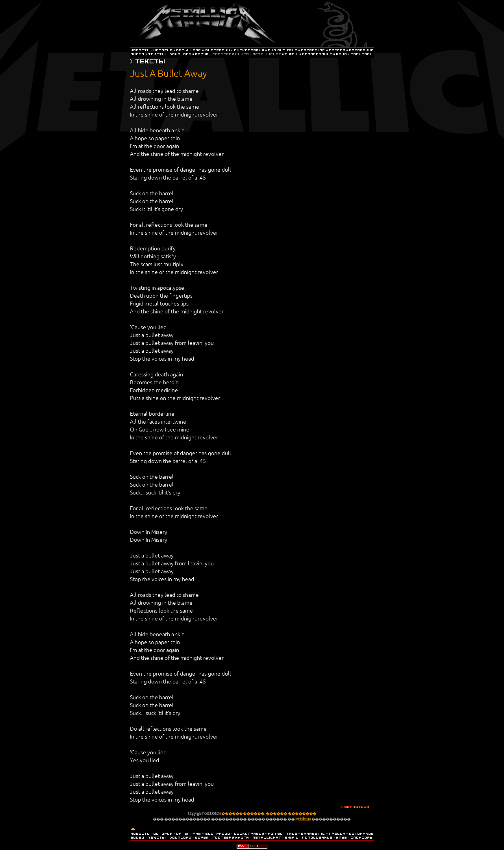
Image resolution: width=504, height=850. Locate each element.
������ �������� (291, 814)
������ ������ (243, 814)
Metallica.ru (303, 819)
